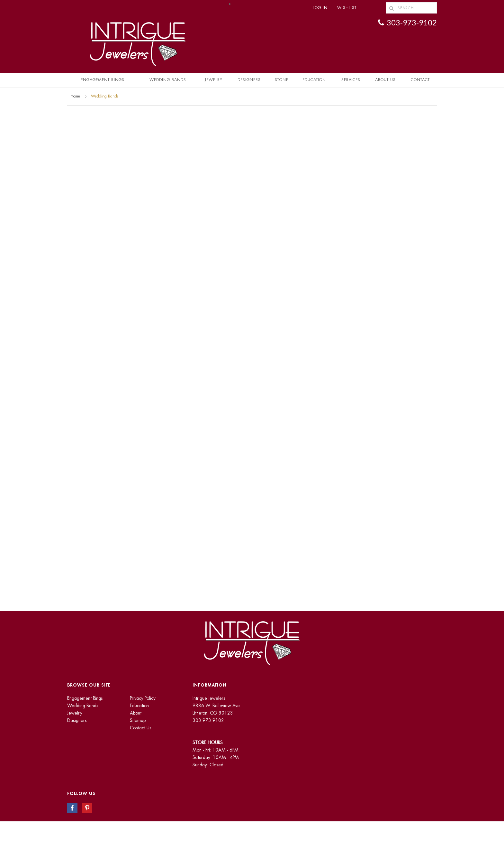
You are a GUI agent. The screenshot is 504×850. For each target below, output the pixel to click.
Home (75, 96)
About (136, 713)
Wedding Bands (168, 80)
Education (139, 706)
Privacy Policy (143, 698)
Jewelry (214, 80)
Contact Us (141, 728)
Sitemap (138, 720)
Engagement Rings (103, 80)
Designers (249, 80)
